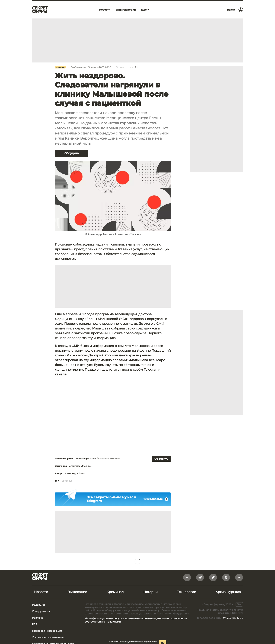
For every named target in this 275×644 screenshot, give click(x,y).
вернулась (156, 319)
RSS (34, 624)
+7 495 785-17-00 (233, 618)
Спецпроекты (41, 611)
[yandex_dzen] (239, 577)
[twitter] (213, 577)
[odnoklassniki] (226, 577)
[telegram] (200, 577)
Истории (150, 592)
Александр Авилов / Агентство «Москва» (98, 459)
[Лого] (40, 10)
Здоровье (67, 481)
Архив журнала (228, 592)
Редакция (38, 605)
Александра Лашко (76, 473)
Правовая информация (47, 631)
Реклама (38, 618)
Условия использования (48, 637)
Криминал (60, 67)
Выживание (77, 592)
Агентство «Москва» (80, 466)
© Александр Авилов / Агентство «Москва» (113, 234)
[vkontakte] (187, 577)
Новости (41, 592)
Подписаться (155, 499)
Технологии (187, 592)
